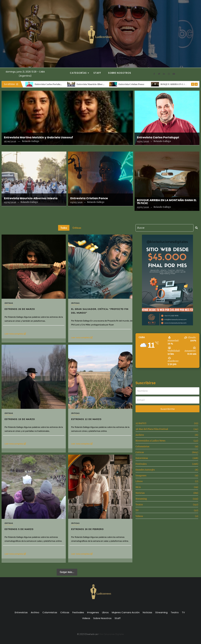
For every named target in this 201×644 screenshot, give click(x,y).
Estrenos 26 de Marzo (20, 309)
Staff (97, 73)
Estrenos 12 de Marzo (86, 419)
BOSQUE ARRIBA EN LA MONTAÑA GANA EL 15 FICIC (167, 202)
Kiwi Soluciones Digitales (112, 634)
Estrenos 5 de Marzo (19, 529)
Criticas (9, 303)
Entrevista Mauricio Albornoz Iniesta (101, 84)
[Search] (164, 228)
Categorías (79, 73)
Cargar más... (67, 572)
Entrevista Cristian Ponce (137, 84)
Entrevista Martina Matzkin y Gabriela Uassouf (38, 137)
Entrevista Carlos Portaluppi (55, 84)
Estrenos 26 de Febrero (87, 529)
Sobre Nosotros (120, 73)
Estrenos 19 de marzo (20, 419)
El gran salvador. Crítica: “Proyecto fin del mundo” (100, 311)
